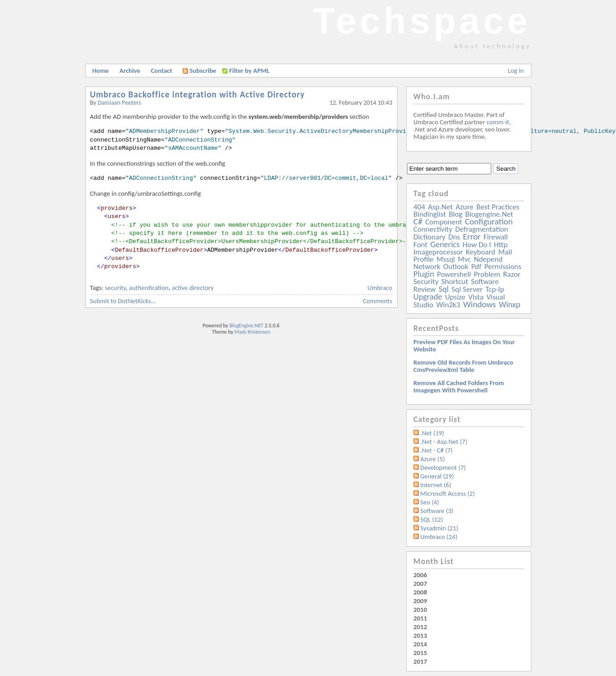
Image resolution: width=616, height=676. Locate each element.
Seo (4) (430, 502)
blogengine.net (489, 214)
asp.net (440, 207)
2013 (420, 635)
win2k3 (448, 305)
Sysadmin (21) (439, 528)
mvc (465, 259)
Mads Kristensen (252, 332)
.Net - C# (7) (436, 450)
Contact (161, 71)
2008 (420, 592)
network (427, 267)
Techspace (422, 21)
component (444, 222)
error (472, 236)
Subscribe (199, 71)
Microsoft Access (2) (448, 493)
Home (101, 71)
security (115, 288)
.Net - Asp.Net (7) (444, 442)
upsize (455, 297)
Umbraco (380, 288)
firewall (496, 237)
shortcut (455, 282)
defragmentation (482, 229)
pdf (476, 267)
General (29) (437, 476)
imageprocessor (438, 252)
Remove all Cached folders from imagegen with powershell (459, 386)
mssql (446, 259)
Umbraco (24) (439, 537)
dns (454, 237)
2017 (420, 661)
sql (443, 289)
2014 (420, 644)
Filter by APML (249, 71)
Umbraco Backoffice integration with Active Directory (198, 94)
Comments (377, 301)
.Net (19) (432, 433)
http (501, 245)
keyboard (481, 252)
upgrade (428, 297)
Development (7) (443, 468)
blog (456, 214)
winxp (510, 305)
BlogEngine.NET (247, 325)
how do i (477, 245)
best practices (498, 207)
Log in (516, 71)
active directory (193, 288)
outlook (456, 267)
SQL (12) (432, 519)
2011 (420, 618)
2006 (420, 575)
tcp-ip (495, 289)
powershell (454, 274)
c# (418, 221)
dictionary (429, 237)
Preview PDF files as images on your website (464, 346)
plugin (424, 274)
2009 (420, 601)
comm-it (498, 122)
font (420, 245)
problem (487, 274)
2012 (420, 627)
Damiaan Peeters (119, 103)
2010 (420, 610)
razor (512, 274)
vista (476, 297)
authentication (149, 288)
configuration (489, 221)
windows (479, 304)
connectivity (433, 229)
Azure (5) (433, 459)
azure (465, 207)
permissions (503, 267)
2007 (420, 584)
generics (445, 244)
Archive (130, 71)
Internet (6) (436, 485)
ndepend (488, 259)
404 (419, 207)
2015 (420, 653)
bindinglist (430, 214)
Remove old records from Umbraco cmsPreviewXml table (463, 366)
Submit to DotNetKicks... (123, 301)
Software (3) (437, 511)
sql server (467, 289)
